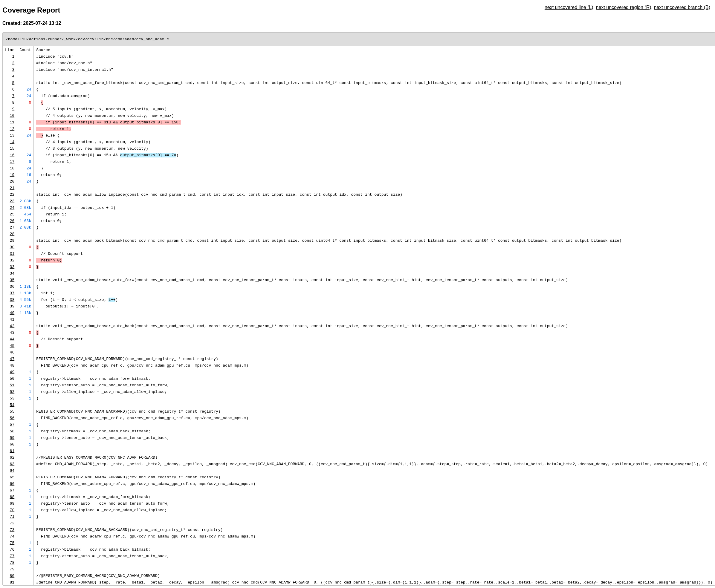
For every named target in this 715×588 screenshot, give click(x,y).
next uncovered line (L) (569, 7)
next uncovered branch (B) (682, 7)
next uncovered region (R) (624, 7)
